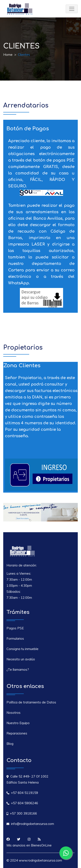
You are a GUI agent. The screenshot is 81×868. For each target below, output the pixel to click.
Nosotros (13, 713)
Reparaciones (17, 733)
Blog (10, 744)
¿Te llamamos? (18, 670)
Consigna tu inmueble (22, 649)
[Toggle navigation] (72, 9)
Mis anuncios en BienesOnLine (29, 845)
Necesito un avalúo (21, 659)
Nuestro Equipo (18, 723)
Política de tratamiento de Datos (31, 702)
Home (8, 55)
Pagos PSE (15, 628)
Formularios (15, 639)
